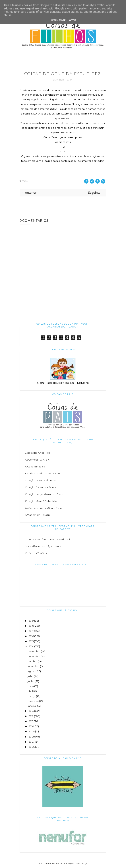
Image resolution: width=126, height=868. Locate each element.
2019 (31, 621)
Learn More (58, 20)
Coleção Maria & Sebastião (41, 501)
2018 (31, 626)
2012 (31, 716)
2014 (31, 646)
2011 (31, 721)
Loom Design (81, 863)
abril (30, 691)
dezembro (34, 651)
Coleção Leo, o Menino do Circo (44, 494)
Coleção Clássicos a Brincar (41, 487)
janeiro (32, 706)
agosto (32, 671)
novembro (34, 656)
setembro (34, 666)
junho (31, 681)
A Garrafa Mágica (35, 467)
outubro (33, 661)
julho (31, 676)
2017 (31, 631)
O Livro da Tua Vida (36, 553)
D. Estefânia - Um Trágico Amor (43, 546)
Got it (73, 20)
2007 (32, 742)
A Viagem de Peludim (38, 515)
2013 (31, 711)
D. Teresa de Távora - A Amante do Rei (47, 539)
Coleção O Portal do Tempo (42, 480)
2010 (31, 726)
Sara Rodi (59, 80)
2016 (31, 636)
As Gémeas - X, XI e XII (38, 460)
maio (31, 686)
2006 (32, 747)
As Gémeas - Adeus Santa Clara (43, 508)
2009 (32, 731)
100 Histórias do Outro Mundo (42, 473)
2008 (32, 737)
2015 (31, 641)
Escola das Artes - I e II (38, 453)
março (32, 696)
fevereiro (33, 701)
